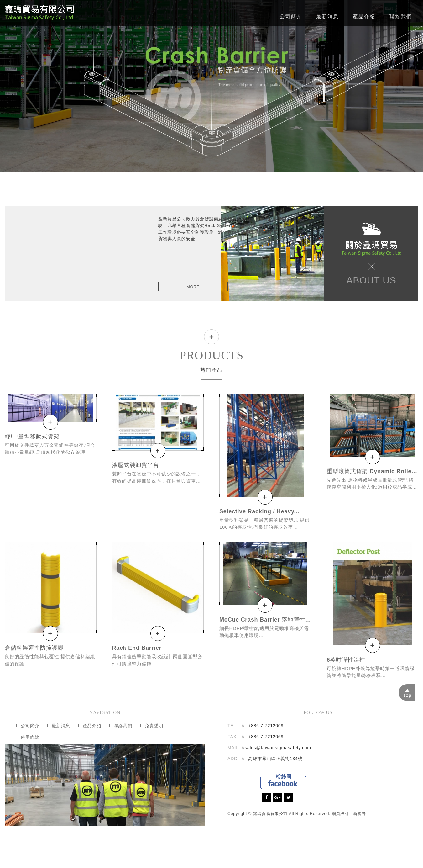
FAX (232, 736)
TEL (232, 725)
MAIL (234, 748)
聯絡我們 (401, 16)
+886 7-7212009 (266, 725)
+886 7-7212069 (266, 736)
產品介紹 (364, 16)
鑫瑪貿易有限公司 (39, 13)
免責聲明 (154, 725)
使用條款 (30, 737)
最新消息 (327, 16)
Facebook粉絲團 (283, 781)
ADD (232, 759)
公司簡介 (291, 16)
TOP (415, 686)
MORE (193, 287)
